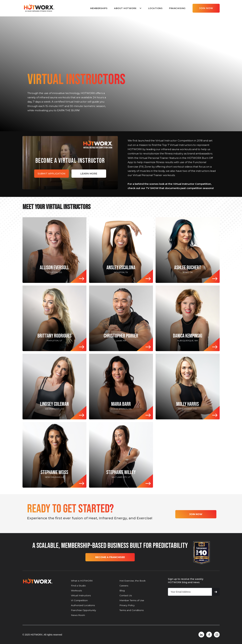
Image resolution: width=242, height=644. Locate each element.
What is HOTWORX (82, 581)
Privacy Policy (127, 605)
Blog (122, 591)
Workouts (76, 591)
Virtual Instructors (81, 595)
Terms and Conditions (132, 610)
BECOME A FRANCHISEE (110, 557)
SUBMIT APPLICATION (52, 174)
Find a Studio (78, 586)
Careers (124, 586)
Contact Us (126, 595)
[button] (128, 8)
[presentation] (193, 605)
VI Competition (79, 600)
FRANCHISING (177, 8)
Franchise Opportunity (83, 610)
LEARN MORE (89, 174)
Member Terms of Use (132, 600)
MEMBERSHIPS (99, 8)
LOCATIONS (155, 8)
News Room (78, 615)
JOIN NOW (206, 8)
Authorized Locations (83, 605)
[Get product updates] (190, 592)
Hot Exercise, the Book (133, 581)
